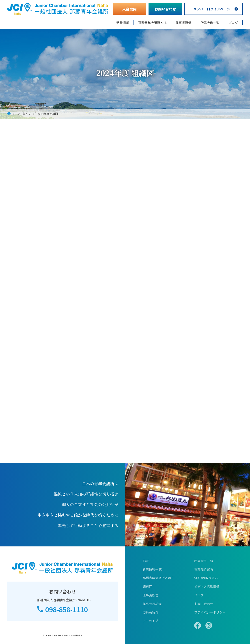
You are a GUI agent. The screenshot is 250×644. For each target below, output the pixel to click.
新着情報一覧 (152, 569)
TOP (146, 561)
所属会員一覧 (210, 23)
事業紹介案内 (204, 569)
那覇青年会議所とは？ (158, 578)
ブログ (233, 23)
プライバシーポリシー (210, 612)
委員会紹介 (151, 612)
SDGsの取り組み (206, 578)
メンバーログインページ (212, 9)
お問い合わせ (165, 9)
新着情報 (123, 23)
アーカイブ (24, 114)
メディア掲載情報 (207, 586)
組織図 (147, 586)
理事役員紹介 (152, 604)
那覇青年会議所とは (152, 23)
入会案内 (129, 9)
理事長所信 (183, 23)
